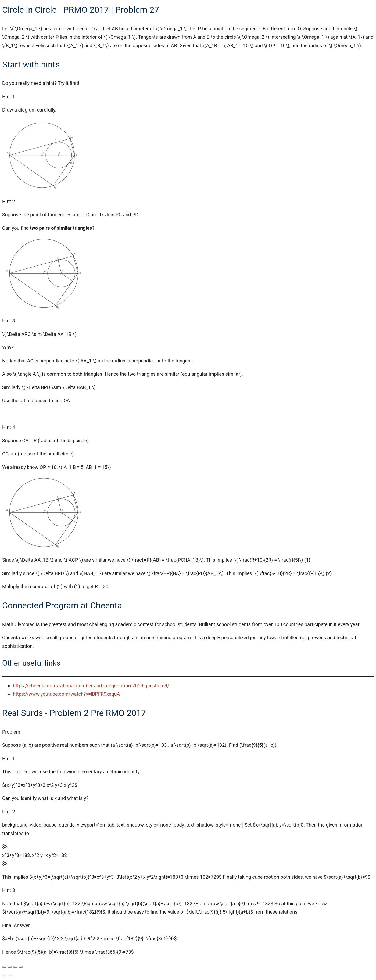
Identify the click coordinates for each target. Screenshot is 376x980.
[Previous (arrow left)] (4, 975)
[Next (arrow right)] (10, 975)
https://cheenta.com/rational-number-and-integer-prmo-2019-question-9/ (91, 686)
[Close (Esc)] (21, 967)
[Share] (15, 967)
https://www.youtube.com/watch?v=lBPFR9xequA (66, 694)
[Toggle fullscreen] (10, 967)
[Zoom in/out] (4, 967)
